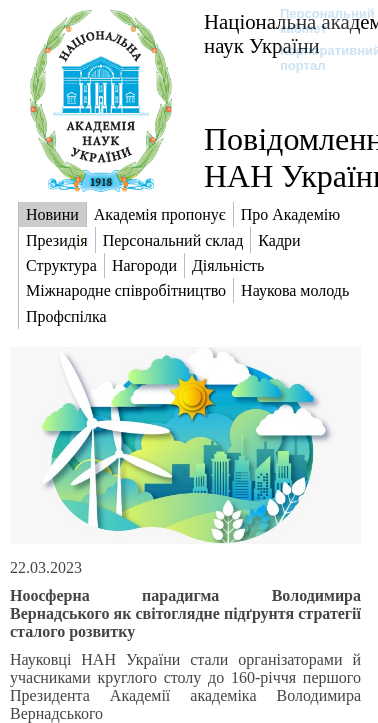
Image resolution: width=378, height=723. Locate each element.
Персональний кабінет (317, 21)
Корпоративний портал (317, 58)
